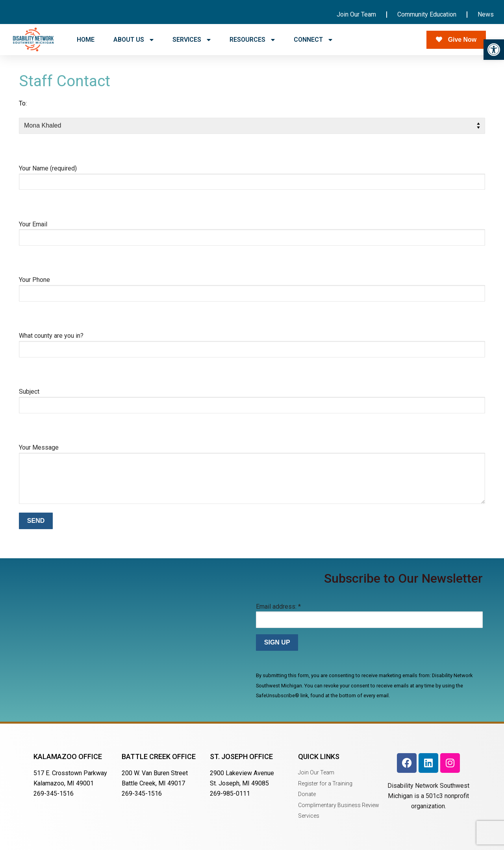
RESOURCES (252, 40)
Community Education (427, 14)
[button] (494, 50)
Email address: (278, 606)
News (486, 14)
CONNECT (313, 40)
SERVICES (192, 40)
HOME (86, 40)
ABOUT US (133, 40)
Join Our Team (356, 14)
